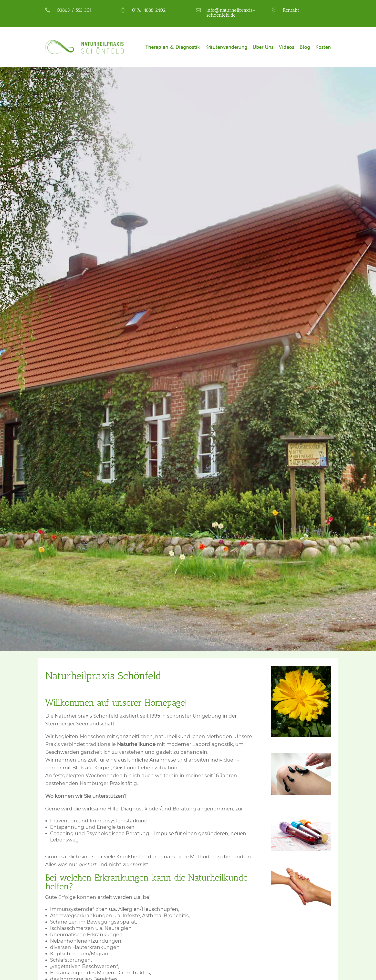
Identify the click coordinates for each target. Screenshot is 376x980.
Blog (305, 47)
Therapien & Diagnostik (173, 47)
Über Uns (263, 47)
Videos (287, 47)
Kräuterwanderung (226, 47)
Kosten (323, 47)
